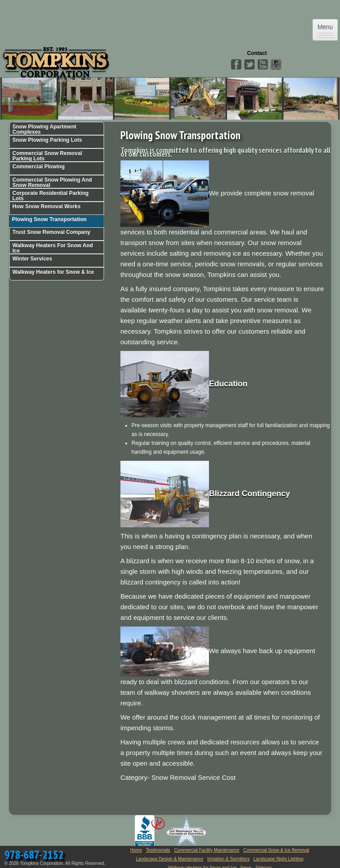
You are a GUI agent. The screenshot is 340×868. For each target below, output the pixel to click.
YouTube (263, 65)
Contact (257, 53)
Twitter (249, 65)
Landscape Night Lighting (279, 859)
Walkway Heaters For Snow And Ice (53, 248)
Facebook (236, 65)
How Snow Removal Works (46, 206)
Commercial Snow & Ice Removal (276, 850)
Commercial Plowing (39, 167)
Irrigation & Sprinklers (228, 859)
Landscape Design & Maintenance (170, 859)
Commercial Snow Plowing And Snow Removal (52, 183)
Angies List (276, 65)
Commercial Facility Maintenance (207, 850)
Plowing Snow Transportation (49, 219)
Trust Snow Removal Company (51, 232)
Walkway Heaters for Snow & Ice (53, 272)
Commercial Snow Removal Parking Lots (47, 156)
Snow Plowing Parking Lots (47, 140)
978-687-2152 (34, 854)
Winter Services (32, 259)
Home (136, 850)
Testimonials (158, 850)
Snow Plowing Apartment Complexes (44, 129)
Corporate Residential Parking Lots (50, 196)
